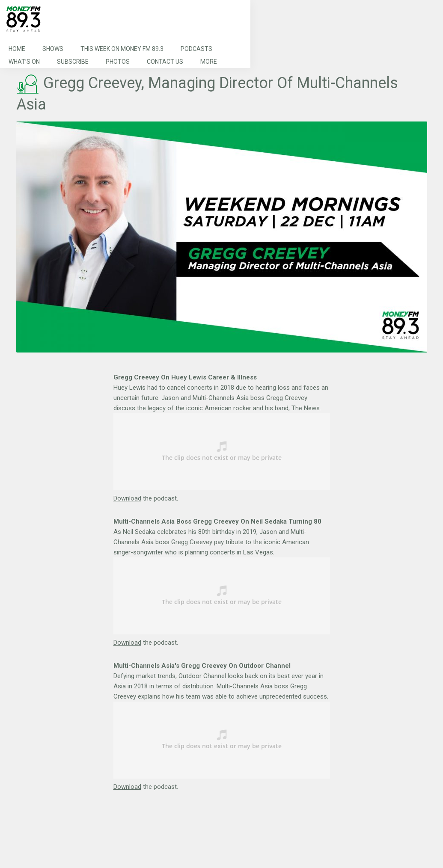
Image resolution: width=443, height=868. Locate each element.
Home (17, 49)
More (209, 62)
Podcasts (196, 49)
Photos (118, 62)
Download (127, 498)
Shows (53, 49)
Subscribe (73, 62)
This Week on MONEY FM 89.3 (122, 49)
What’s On (24, 62)
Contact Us (165, 62)
